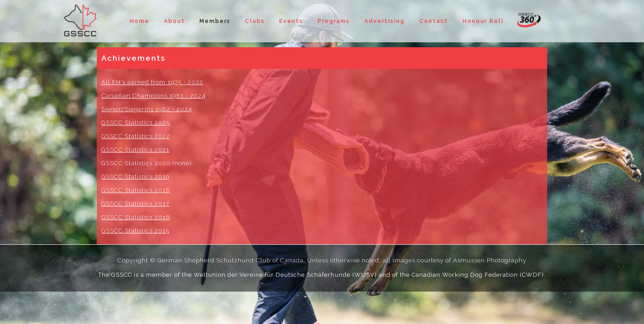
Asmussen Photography (490, 260)
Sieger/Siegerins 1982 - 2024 (147, 109)
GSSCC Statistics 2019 (135, 177)
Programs (334, 21)
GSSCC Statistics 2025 (136, 123)
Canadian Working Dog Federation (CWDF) (478, 275)
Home (140, 21)
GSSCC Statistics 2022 (136, 136)
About (175, 21)
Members (215, 21)
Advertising (385, 21)
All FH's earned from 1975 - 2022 (152, 82)
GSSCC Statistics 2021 (135, 150)
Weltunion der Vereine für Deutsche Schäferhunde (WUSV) (285, 275)
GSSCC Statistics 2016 (136, 217)
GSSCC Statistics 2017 (135, 204)
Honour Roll (483, 21)
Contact (434, 21)
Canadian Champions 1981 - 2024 (153, 96)
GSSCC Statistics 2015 (135, 231)
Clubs (255, 21)
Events (291, 21)
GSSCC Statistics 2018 (136, 190)
